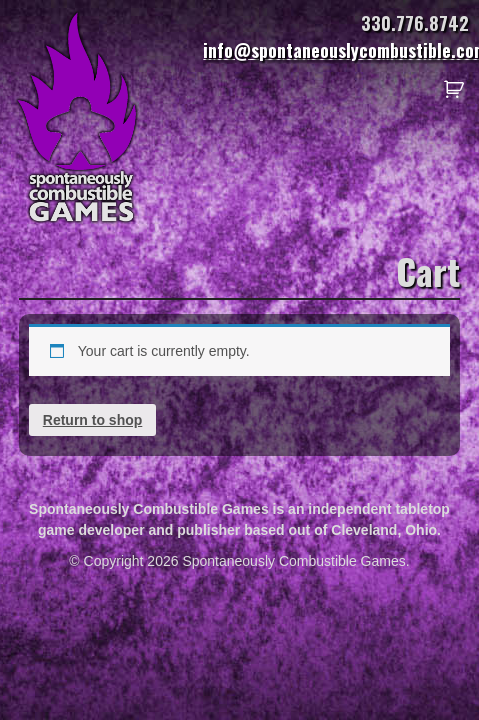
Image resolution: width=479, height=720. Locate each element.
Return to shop (93, 420)
